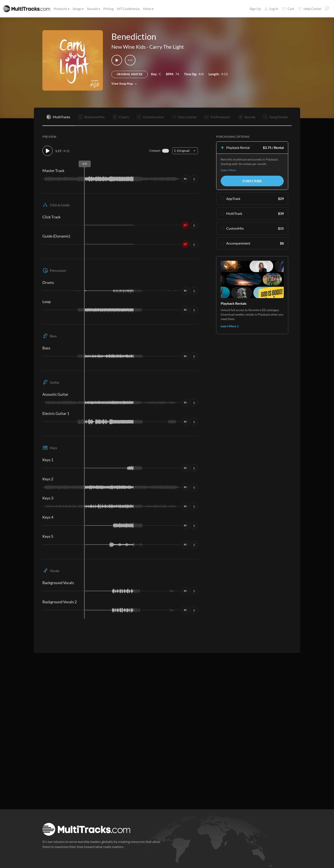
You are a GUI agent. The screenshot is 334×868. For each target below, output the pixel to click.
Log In (271, 9)
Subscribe (252, 181)
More (148, 9)
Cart (288, 9)
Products (61, 9)
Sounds (93, 9)
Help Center (310, 9)
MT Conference (128, 9)
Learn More (228, 170)
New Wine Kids (128, 47)
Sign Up (255, 9)
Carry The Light (167, 47)
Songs (78, 9)
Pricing (108, 9)
